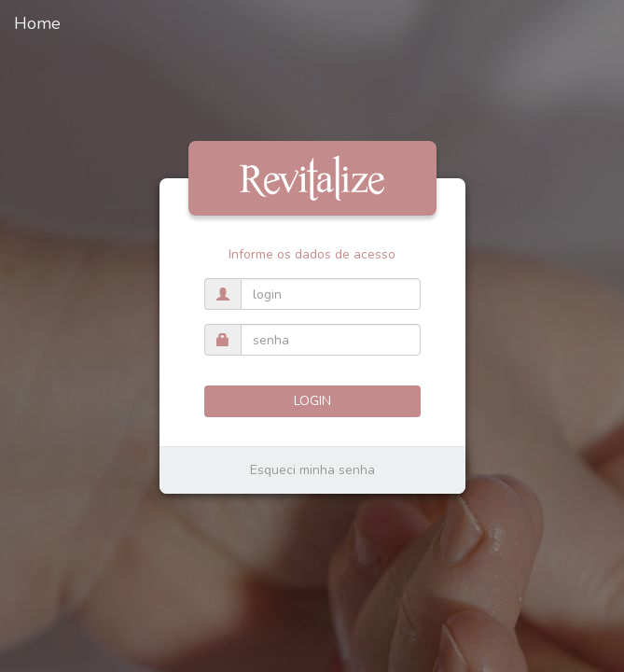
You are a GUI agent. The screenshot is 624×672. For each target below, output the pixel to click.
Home (37, 23)
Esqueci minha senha (312, 470)
